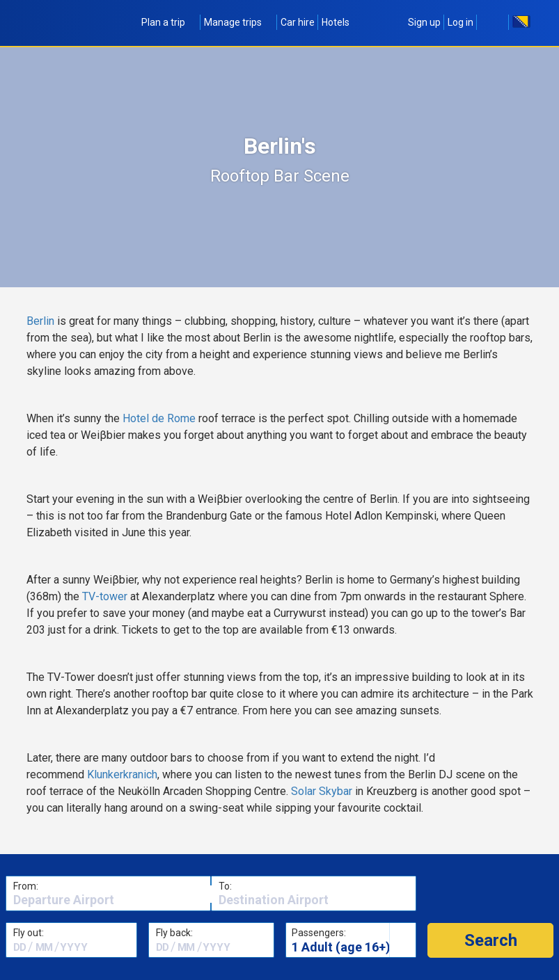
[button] (490, 940)
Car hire (298, 22)
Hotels (336, 22)
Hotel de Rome (159, 418)
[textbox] (108, 900)
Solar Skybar (322, 791)
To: (225, 886)
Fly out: (29, 933)
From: (26, 886)
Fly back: (174, 933)
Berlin (42, 321)
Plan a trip (169, 22)
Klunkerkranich (122, 774)
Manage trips (239, 22)
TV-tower (105, 596)
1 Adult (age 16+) (341, 947)
